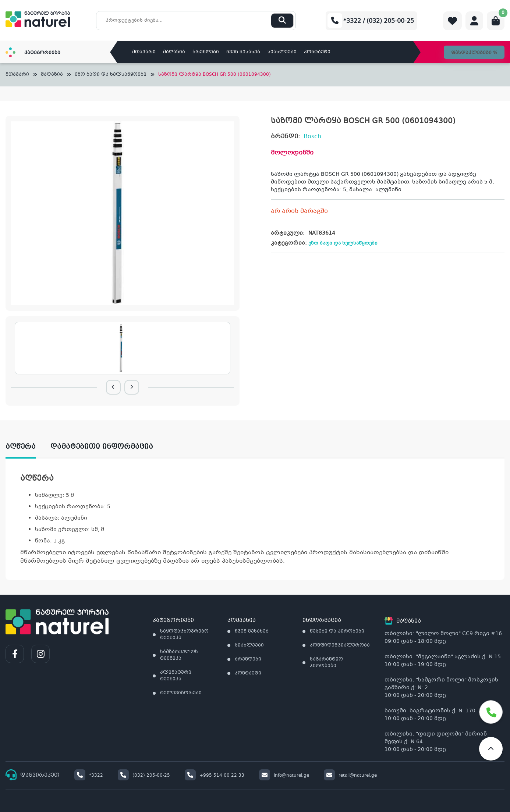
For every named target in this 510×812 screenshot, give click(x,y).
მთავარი (144, 52)
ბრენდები (206, 52)
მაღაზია (174, 52)
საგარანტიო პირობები (326, 663)
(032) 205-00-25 (144, 776)
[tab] (28, 447)
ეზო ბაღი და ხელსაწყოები (111, 75)
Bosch (312, 137)
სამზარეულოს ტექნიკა (179, 655)
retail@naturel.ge (350, 776)
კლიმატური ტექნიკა (176, 676)
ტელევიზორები (181, 693)
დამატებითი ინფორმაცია (102, 447)
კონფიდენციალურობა (340, 645)
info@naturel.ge (284, 776)
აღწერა (21, 447)
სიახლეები (282, 52)
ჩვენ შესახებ (243, 52)
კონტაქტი (317, 52)
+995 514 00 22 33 (215, 776)
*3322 (89, 776)
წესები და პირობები (337, 631)
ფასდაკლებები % (474, 53)
